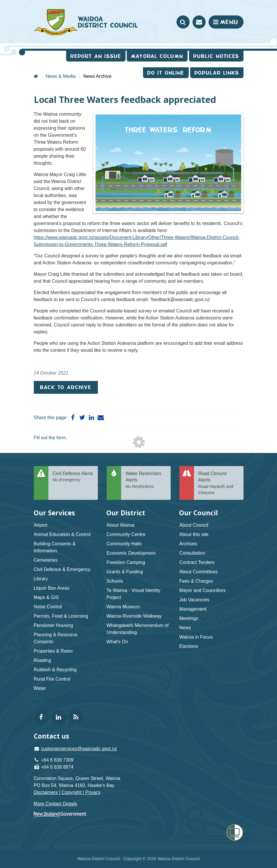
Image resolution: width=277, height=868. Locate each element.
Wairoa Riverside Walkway (134, 616)
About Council (194, 525)
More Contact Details (55, 804)
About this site (194, 534)
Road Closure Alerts (219, 483)
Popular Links (217, 73)
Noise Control (48, 607)
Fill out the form (50, 438)
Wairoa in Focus (196, 637)
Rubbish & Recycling (55, 670)
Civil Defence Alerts (73, 477)
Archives (188, 544)
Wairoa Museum (123, 607)
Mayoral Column (157, 56)
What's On (117, 642)
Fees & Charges (196, 581)
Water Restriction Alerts (146, 480)
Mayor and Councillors (202, 590)
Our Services (54, 513)
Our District (126, 513)
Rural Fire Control (52, 679)
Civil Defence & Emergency (62, 569)
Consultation (192, 553)
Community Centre (126, 534)
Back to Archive (66, 387)
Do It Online (166, 73)
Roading (43, 660)
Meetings (189, 618)
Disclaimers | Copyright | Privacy (67, 792)
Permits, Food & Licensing (61, 616)
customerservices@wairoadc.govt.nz (79, 749)
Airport (41, 525)
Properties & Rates (53, 651)
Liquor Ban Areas (52, 588)
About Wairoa (120, 525)
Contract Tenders (197, 562)
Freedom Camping (126, 562)
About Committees (198, 572)
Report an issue (96, 56)
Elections (189, 646)
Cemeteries (46, 560)
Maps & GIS (46, 597)
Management (193, 609)
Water (40, 688)
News (185, 628)
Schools (115, 581)
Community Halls (124, 544)
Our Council (199, 513)
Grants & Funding (125, 572)
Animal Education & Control (62, 534)
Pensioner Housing (53, 625)
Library (41, 579)
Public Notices (216, 56)
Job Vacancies (194, 600)
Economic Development (131, 553)
